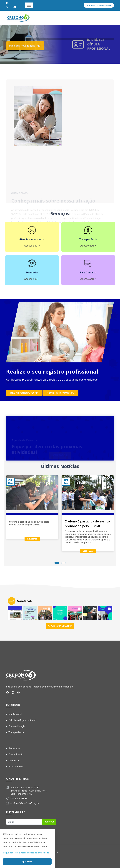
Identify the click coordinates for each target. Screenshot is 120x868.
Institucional (15, 714)
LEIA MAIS (32, 539)
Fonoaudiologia (17, 726)
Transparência (16, 732)
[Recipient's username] (24, 822)
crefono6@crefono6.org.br (25, 803)
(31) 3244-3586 (19, 799)
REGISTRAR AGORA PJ (60, 393)
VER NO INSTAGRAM (60, 626)
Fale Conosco (16, 767)
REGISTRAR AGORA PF (24, 393)
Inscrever (49, 822)
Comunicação (16, 754)
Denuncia (14, 761)
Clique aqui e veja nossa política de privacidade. (26, 853)
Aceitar (27, 862)
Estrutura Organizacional (22, 720)
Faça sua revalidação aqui (25, 49)
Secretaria (14, 748)
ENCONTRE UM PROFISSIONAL (99, 5)
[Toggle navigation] (29, 5)
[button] (15, 613)
